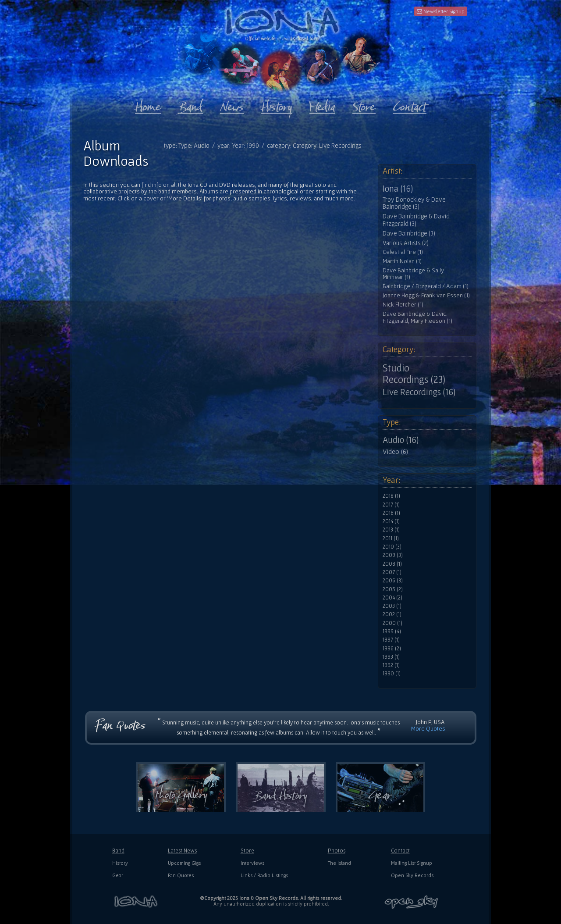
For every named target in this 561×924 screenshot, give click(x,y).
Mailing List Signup (412, 863)
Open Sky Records (412, 875)
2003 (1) (392, 606)
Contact (400, 851)
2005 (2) (393, 589)
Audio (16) (401, 440)
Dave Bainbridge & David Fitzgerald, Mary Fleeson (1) (417, 317)
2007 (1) (392, 572)
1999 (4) (392, 631)
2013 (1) (391, 530)
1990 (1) (392, 674)
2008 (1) (392, 564)
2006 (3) (393, 581)
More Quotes (428, 728)
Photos (337, 851)
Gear (118, 875)
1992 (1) (391, 665)
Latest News (182, 851)
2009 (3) (393, 555)
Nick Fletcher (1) (403, 305)
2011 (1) (391, 539)
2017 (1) (391, 505)
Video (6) (395, 451)
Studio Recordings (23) (414, 374)
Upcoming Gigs (184, 863)
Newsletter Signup (441, 11)
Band (118, 851)
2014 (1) (391, 521)
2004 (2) (392, 598)
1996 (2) (392, 649)
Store (247, 851)
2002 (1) (392, 614)
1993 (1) (391, 657)
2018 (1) (391, 496)
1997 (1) (391, 640)
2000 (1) (392, 623)
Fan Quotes (181, 875)
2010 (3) (392, 547)
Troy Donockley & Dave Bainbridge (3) (414, 203)
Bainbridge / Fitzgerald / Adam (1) (426, 286)
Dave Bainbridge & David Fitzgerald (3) (416, 220)
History (120, 863)
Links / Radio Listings (264, 875)
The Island (339, 863)
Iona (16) (398, 189)
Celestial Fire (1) (403, 252)
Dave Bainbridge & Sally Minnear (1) (413, 274)
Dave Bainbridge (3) (409, 233)
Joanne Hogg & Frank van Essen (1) (426, 295)
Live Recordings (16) (419, 392)
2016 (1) (391, 513)
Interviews (252, 863)
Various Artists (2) (406, 243)
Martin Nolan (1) (402, 261)
